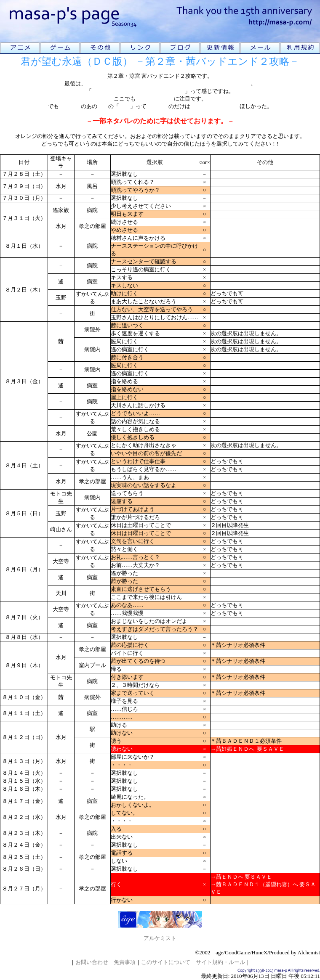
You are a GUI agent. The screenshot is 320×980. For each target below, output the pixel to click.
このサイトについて (166, 962)
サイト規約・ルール (220, 962)
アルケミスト (160, 938)
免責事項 (125, 962)
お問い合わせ (92, 962)
